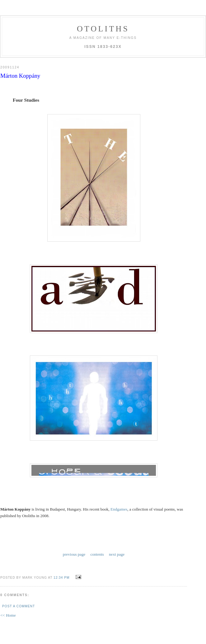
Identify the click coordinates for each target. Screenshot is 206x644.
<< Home (8, 615)
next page (117, 554)
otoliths (103, 29)
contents (97, 554)
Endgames (119, 509)
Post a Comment (19, 606)
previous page (74, 554)
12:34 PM (61, 578)
